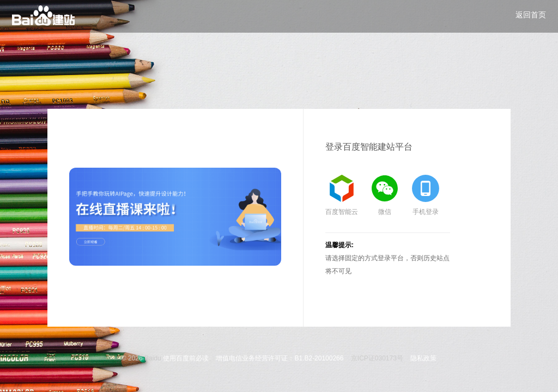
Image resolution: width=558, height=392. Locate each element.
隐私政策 (423, 358)
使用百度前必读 (186, 358)
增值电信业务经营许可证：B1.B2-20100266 (280, 358)
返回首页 (531, 15)
